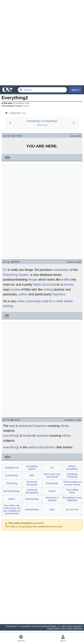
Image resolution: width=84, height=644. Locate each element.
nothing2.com (12, 468)
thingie (33, 280)
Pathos (52, 491)
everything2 (11, 436)
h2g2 (52, 510)
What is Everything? (72, 468)
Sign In (76, 90)
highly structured (44, 285)
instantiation (61, 270)
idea (6, 420)
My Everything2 (12, 491)
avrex (17, 420)
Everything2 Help (21, 103)
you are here (72, 510)
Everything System (16, 275)
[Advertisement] (42, 43)
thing (6, 262)
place (7, 136)
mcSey (19, 136)
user (26, 106)
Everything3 (52, 483)
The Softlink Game (72, 491)
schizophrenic (46, 447)
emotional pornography (32, 491)
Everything (12, 483)
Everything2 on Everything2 (42, 121)
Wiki (67, 280)
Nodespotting (32, 499)
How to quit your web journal (52, 475)
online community (28, 301)
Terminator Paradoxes (32, 483)
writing (48, 289)
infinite (64, 426)
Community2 (12, 475)
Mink (17, 262)
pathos (23, 294)
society (15, 289)
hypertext (59, 294)
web (12, 426)
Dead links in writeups (52, 499)
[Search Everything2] (42, 90)
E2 (5, 270)
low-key (69, 285)
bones (12, 499)
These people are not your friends (72, 483)
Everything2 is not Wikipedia (72, 499)
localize (28, 436)
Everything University (72, 475)
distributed (26, 426)
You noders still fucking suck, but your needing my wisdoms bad (12, 510)
